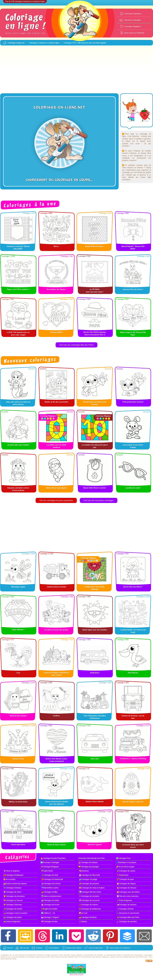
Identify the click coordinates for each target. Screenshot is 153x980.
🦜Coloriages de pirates (12, 917)
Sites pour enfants (77, 974)
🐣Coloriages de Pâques (126, 884)
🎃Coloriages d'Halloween (13, 875)
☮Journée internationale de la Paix (91, 858)
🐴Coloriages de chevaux (126, 888)
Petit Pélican (133, 673)
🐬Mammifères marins (50, 888)
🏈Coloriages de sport (125, 879)
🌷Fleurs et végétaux (11, 871)
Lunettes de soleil (133, 488)
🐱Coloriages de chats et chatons (92, 888)
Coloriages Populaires (133, 14)
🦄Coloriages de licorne (50, 905)
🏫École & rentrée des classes (15, 884)
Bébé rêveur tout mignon (56, 488)
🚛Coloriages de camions (126, 905)
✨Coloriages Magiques (50, 867)
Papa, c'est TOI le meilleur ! (18, 289)
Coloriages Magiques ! (133, 26)
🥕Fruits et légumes (124, 900)
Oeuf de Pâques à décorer (133, 802)
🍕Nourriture (84, 871)
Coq (18, 673)
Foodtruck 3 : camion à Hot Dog (133, 759)
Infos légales (54, 948)
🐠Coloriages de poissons (89, 884)
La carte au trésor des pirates (56, 630)
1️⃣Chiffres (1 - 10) (48, 913)
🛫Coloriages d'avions (125, 909)
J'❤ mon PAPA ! (56, 332)
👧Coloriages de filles (49, 892)
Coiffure (56, 716)
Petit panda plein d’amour (133, 402)
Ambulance (95, 673)
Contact (39, 948)
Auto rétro (95, 759)
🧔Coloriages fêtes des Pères (128, 917)
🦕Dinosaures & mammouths (128, 913)
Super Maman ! (18, 630)
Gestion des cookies (74, 948)
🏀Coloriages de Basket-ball (52, 879)
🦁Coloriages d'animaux (13, 905)
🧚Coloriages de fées (49, 922)
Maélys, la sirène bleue (18, 802)
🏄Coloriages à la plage (88, 879)
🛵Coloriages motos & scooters (15, 913)
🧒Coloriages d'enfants (88, 917)
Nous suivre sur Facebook (134, 33)
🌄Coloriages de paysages (89, 867)
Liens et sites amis (96, 948)
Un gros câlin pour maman (18, 445)
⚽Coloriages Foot (123, 858)
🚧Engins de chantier (49, 909)
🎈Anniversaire (122, 875)
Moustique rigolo (18, 587)
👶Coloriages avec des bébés (128, 892)
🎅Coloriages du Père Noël (89, 875)
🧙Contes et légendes (12, 922)
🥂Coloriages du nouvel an (89, 900)
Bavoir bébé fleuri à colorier (95, 488)
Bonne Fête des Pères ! (95, 246)
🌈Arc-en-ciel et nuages (125, 867)
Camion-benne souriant (56, 587)
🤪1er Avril (83, 913)
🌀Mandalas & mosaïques (126, 862)
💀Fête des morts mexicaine (128, 896)
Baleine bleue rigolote (95, 802)
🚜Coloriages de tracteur (13, 909)
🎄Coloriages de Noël (49, 875)
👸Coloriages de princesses (14, 896)
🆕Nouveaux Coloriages (50, 862)
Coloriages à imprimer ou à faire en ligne (44, 43)
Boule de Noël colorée (57, 845)
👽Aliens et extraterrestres (51, 896)
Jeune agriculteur (18, 844)
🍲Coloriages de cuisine (126, 871)
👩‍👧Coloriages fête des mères (90, 892)
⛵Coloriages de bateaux (88, 862)
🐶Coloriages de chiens (12, 892)
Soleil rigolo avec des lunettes (95, 630)
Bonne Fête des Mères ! (133, 587)
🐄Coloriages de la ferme (51, 884)
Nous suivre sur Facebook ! (120, 948)
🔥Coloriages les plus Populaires (53, 858)
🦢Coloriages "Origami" (50, 917)
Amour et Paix (18, 759)
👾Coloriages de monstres (89, 896)
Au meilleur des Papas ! (56, 289)
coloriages (148, 955)
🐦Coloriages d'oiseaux (12, 888)
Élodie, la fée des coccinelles (57, 402)
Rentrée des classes (18, 716)
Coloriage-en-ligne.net (16, 43)
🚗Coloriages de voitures (88, 905)
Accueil (10, 948)
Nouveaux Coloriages (132, 20)
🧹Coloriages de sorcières (127, 922)
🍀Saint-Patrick (47, 871)
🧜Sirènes (83, 922)
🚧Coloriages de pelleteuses (90, 909)
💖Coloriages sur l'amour (13, 900)
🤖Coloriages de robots (50, 900)
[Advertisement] (77, 70)
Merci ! (56, 246)
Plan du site (24, 948)
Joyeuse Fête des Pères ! (133, 289)
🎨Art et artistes (9, 879)
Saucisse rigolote (95, 844)
